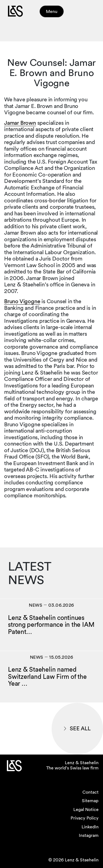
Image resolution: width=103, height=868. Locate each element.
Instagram (89, 835)
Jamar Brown (20, 123)
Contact (91, 792)
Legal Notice (86, 809)
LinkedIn (90, 827)
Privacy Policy (85, 818)
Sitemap (90, 801)
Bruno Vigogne (22, 301)
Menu (52, 11)
